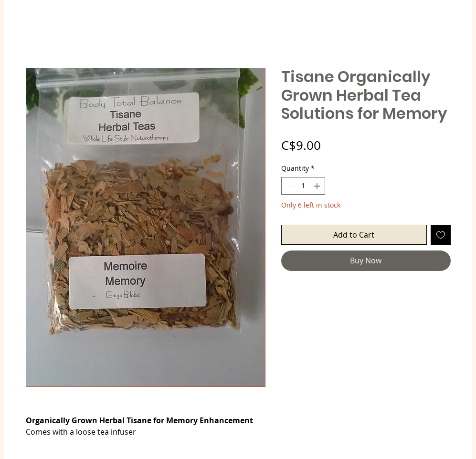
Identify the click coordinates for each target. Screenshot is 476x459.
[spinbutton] (303, 186)
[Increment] (318, 186)
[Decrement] (289, 186)
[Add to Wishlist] (441, 235)
